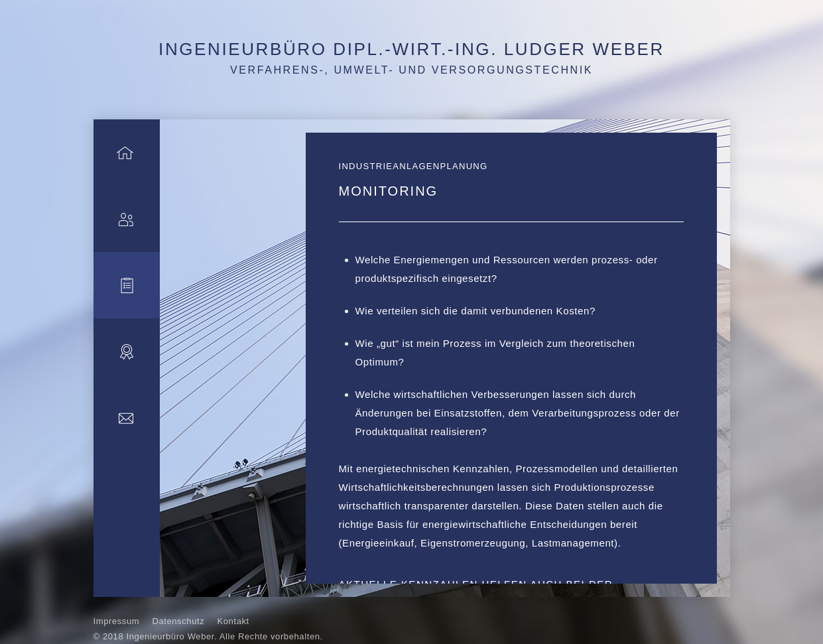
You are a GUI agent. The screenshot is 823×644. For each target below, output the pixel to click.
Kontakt (233, 621)
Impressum (117, 621)
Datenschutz (178, 621)
